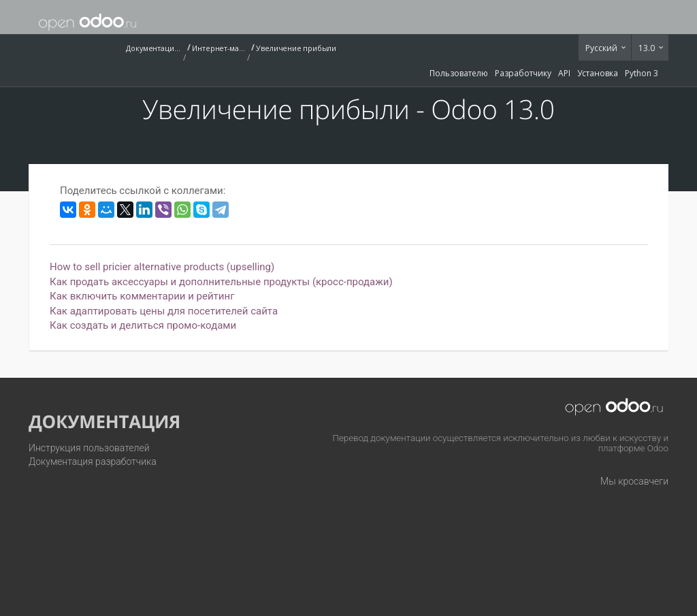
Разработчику (523, 73)
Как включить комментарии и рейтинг (142, 296)
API (564, 73)
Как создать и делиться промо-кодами (143, 325)
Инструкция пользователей (89, 448)
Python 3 (642, 73)
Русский (602, 48)
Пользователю (459, 73)
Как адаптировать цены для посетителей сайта (164, 311)
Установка (598, 73)
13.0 (648, 48)
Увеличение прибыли (296, 48)
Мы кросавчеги (634, 481)
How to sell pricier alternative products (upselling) (162, 267)
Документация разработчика (93, 461)
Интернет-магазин (219, 48)
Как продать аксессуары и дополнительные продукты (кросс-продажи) (221, 282)
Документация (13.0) (153, 48)
